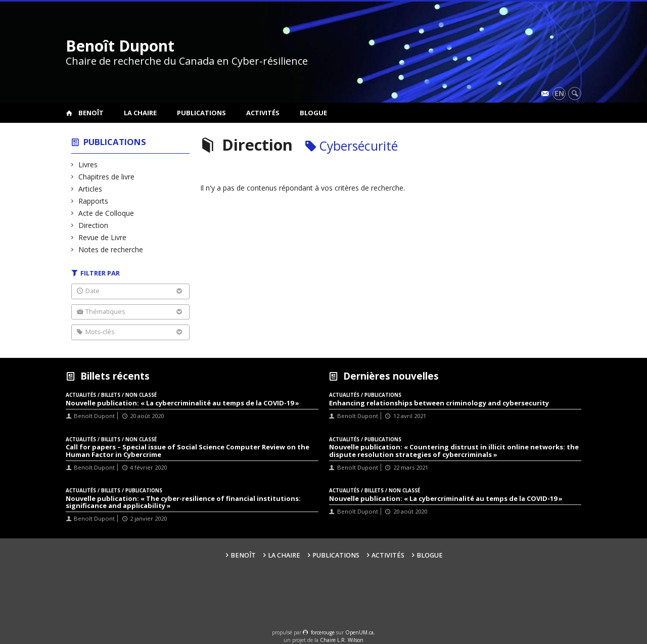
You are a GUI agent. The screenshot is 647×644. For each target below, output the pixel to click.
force (323, 632)
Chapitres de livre (107, 177)
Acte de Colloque (106, 213)
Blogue (313, 113)
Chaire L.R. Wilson (342, 640)
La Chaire (140, 113)
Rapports (94, 201)
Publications (201, 113)
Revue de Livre (103, 237)
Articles (90, 189)
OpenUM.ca (359, 632)
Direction (94, 225)
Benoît (91, 113)
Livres (88, 165)
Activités (263, 113)
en (559, 93)
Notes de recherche (111, 249)
